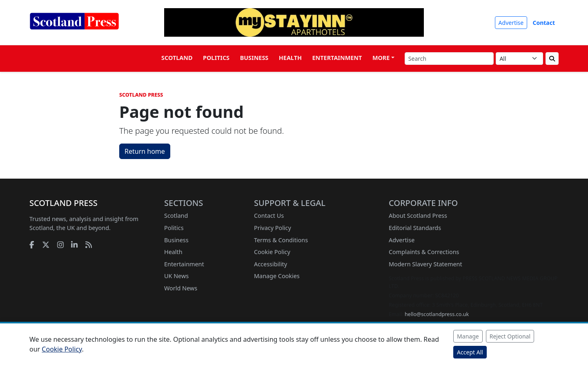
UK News (176, 276)
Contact (544, 23)
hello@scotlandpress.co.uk (437, 314)
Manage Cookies (277, 276)
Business (254, 58)
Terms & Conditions (281, 240)
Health (290, 58)
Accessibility (271, 264)
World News (181, 288)
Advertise (511, 23)
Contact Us (269, 216)
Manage (468, 336)
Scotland (177, 58)
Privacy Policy (273, 228)
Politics (216, 58)
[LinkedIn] (74, 244)
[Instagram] (60, 244)
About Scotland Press (418, 216)
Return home (145, 151)
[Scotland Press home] (74, 28)
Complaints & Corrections (424, 252)
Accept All (470, 352)
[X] (46, 244)
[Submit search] (552, 59)
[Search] (449, 59)
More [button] (381, 58)
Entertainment (337, 58)
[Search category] (519, 59)
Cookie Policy (272, 252)
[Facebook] (32, 244)
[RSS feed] (89, 244)
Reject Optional (510, 336)
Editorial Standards (415, 228)
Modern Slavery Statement (425, 264)
